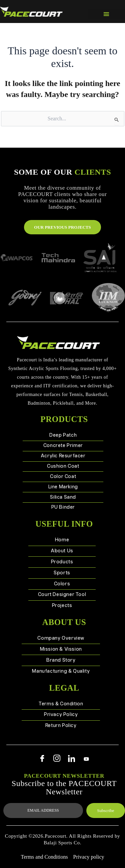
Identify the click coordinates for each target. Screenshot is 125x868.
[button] (106, 14)
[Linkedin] (72, 759)
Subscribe (105, 810)
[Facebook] (42, 759)
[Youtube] (86, 759)
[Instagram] (57, 759)
